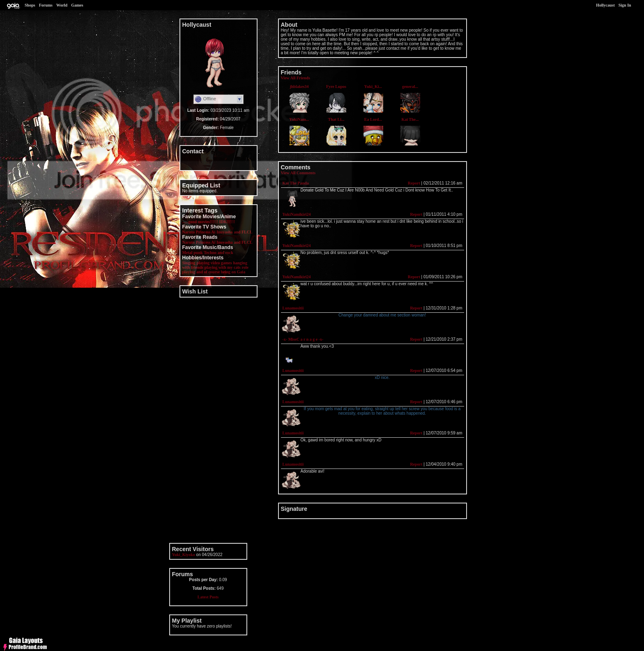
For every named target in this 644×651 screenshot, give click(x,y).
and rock (225, 253)
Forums (46, 5)
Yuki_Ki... (373, 87)
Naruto (189, 232)
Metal (187, 253)
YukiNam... (299, 119)
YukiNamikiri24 (297, 214)
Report (414, 183)
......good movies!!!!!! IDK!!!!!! (209, 222)
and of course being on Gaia (221, 272)
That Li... (336, 119)
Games (77, 5)
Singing (189, 263)
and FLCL (243, 232)
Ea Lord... (373, 119)
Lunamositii (293, 308)
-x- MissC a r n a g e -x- (303, 339)
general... (410, 87)
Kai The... (410, 119)
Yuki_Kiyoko (184, 555)
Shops (30, 5)
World (62, 5)
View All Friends (296, 78)
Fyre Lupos (336, 87)
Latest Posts (208, 597)
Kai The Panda (296, 183)
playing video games (214, 263)
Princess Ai (206, 232)
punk (198, 253)
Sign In (625, 5)
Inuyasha (224, 232)
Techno (210, 253)
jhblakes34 (299, 87)
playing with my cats (223, 267)
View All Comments (298, 173)
